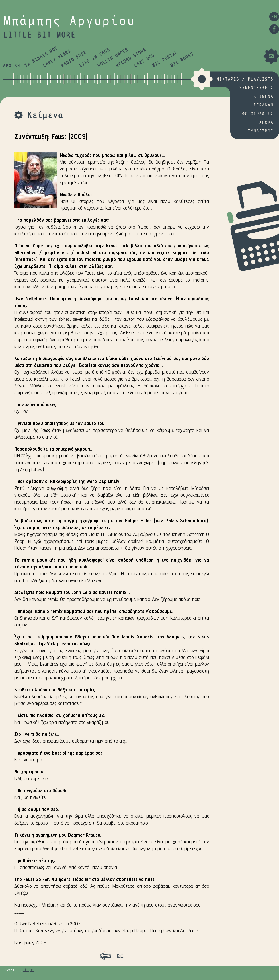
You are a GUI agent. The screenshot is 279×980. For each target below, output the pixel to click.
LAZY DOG (144, 61)
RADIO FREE (74, 59)
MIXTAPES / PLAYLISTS (245, 79)
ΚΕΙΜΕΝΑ (263, 97)
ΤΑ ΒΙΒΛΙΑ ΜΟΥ (41, 57)
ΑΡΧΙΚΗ (11, 66)
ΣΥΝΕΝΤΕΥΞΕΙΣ (256, 88)
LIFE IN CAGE (94, 58)
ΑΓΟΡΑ (266, 123)
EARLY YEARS (57, 59)
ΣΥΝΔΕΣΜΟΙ (260, 131)
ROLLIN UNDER (113, 58)
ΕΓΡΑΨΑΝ (263, 105)
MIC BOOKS (182, 60)
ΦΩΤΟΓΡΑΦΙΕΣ (258, 114)
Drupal (29, 970)
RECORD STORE (131, 58)
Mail (271, 56)
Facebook (274, 29)
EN (274, 16)
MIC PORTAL (165, 59)
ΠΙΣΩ (119, 956)
